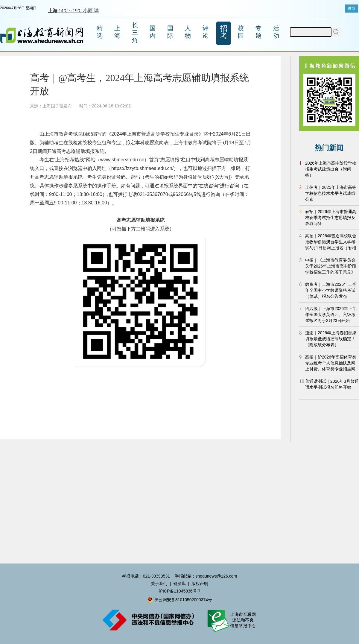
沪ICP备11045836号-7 (180, 591)
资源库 (180, 584)
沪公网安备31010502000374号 (180, 600)
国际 (170, 32)
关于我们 (159, 584)
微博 (352, 8)
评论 (206, 32)
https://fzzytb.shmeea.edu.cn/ (142, 168)
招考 (224, 32)
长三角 (135, 33)
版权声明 (200, 584)
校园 (241, 32)
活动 (276, 32)
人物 (188, 32)
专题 (258, 32)
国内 (153, 32)
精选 (100, 32)
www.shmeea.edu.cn (122, 160)
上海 (117, 32)
